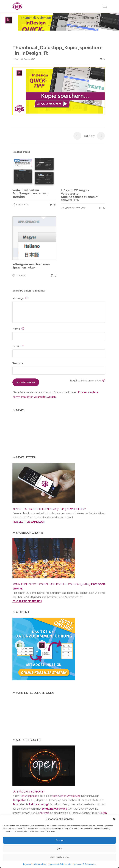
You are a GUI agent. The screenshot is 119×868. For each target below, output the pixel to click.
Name (18, 329)
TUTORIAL (21, 275)
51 (53, 205)
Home (67, 22)
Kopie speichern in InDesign (88, 22)
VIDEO (68, 208)
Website (18, 363)
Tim (17, 59)
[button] (114, 819)
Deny (59, 849)
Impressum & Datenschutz (35, 864)
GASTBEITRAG (23, 205)
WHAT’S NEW (79, 208)
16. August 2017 (28, 59)
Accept (60, 840)
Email (18, 346)
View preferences (60, 857)
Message (20, 298)
